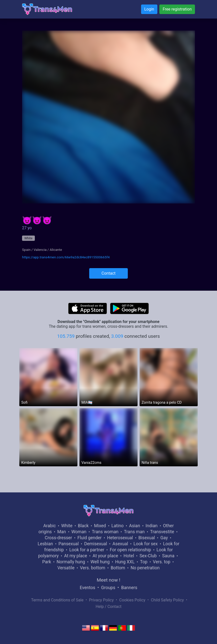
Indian (152, 526)
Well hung (100, 562)
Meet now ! (109, 580)
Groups (108, 588)
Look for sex (146, 544)
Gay (164, 538)
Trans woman (105, 532)
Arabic (50, 526)
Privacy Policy (101, 600)
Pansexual (69, 544)
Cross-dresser (59, 538)
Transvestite (162, 532)
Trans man (134, 532)
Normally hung (71, 562)
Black (83, 526)
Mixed (100, 526)
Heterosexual (120, 538)
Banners (129, 588)
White (28, 238)
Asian (135, 526)
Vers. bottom (93, 568)
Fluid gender (89, 538)
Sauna (168, 556)
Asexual (120, 544)
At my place (76, 556)
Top (144, 562)
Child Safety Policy (167, 600)
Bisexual (147, 538)
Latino (117, 526)
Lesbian (45, 544)
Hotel (129, 556)
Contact (109, 273)
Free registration (177, 9)
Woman (79, 532)
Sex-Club (148, 556)
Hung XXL (125, 562)
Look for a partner (87, 550)
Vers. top (162, 562)
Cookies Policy (132, 600)
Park (46, 562)
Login (149, 9)
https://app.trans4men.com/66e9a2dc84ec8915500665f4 (66, 257)
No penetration (145, 568)
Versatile (66, 568)
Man (62, 532)
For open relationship (130, 550)
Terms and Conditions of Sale (57, 600)
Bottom (118, 568)
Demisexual (96, 544)
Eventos (87, 588)
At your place (105, 556)
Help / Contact (108, 607)
